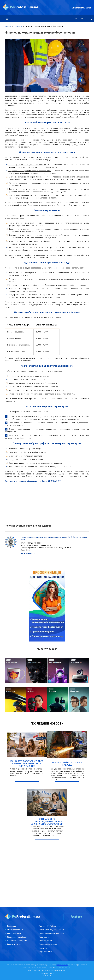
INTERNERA (47, 976)
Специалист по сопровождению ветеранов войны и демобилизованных (47, 821)
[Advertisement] (47, 502)
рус (76, 19)
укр (82, 19)
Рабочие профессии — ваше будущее (67, 764)
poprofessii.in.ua (62, 965)
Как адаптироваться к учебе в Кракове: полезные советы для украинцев (27, 764)
